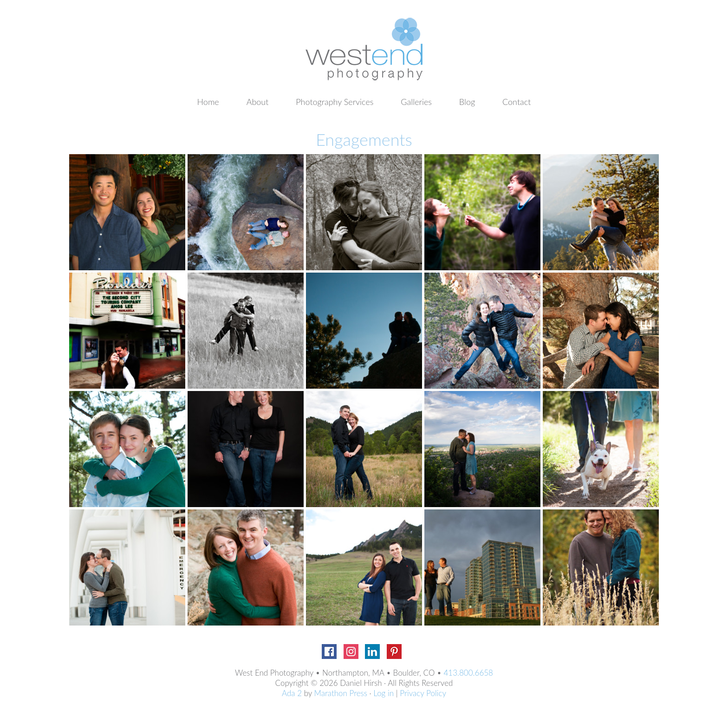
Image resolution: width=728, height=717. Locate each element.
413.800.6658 (468, 673)
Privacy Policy (423, 693)
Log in (383, 693)
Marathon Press (341, 693)
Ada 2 (292, 693)
